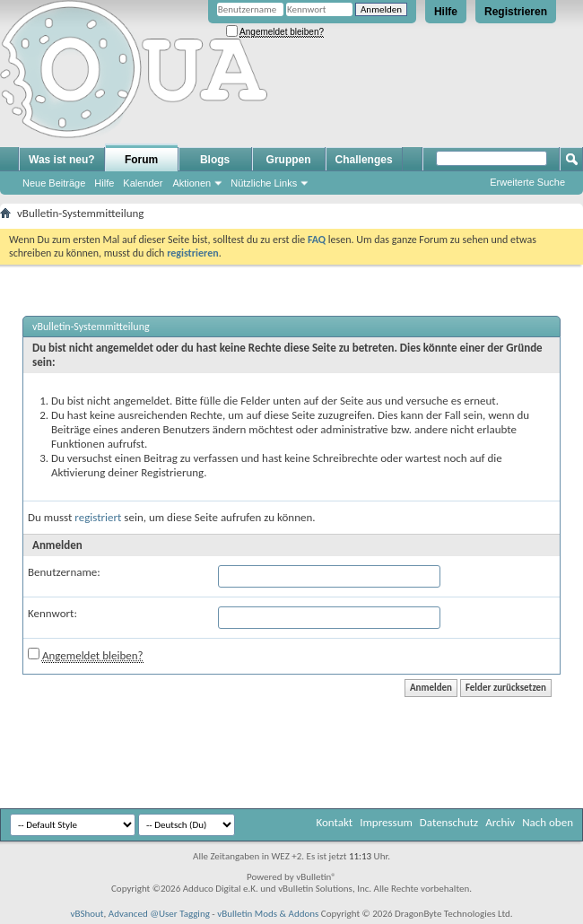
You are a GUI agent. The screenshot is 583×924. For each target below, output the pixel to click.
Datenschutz (449, 822)
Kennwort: (52, 613)
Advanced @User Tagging (159, 914)
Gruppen (289, 160)
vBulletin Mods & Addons (268, 914)
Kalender (143, 183)
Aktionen (191, 183)
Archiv (500, 822)
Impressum (386, 822)
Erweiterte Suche (527, 182)
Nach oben (548, 822)
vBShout (87, 914)
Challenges (364, 160)
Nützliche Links (264, 183)
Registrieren (516, 12)
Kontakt (334, 822)
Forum (141, 160)
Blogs (215, 160)
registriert (98, 517)
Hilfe (446, 12)
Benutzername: (64, 572)
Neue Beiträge (54, 183)
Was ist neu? (62, 160)
